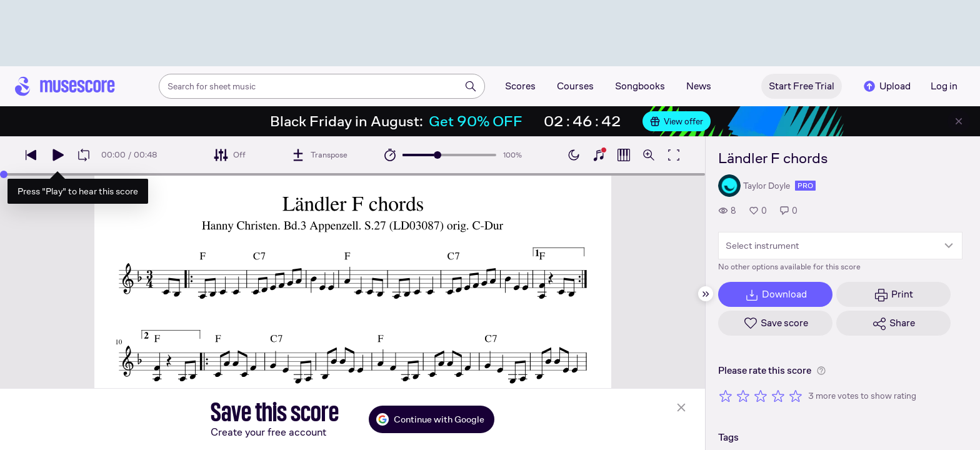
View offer (677, 121)
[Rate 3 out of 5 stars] (761, 396)
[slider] (437, 155)
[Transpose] (319, 155)
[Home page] (65, 86)
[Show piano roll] (624, 155)
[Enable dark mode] (574, 155)
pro (805, 186)
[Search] (471, 86)
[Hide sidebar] (706, 294)
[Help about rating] (821, 371)
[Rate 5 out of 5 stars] (796, 396)
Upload (886, 86)
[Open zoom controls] (649, 155)
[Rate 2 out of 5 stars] (743, 396)
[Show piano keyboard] (599, 155)
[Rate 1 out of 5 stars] (726, 396)
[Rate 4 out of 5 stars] (778, 396)
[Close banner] (959, 121)
